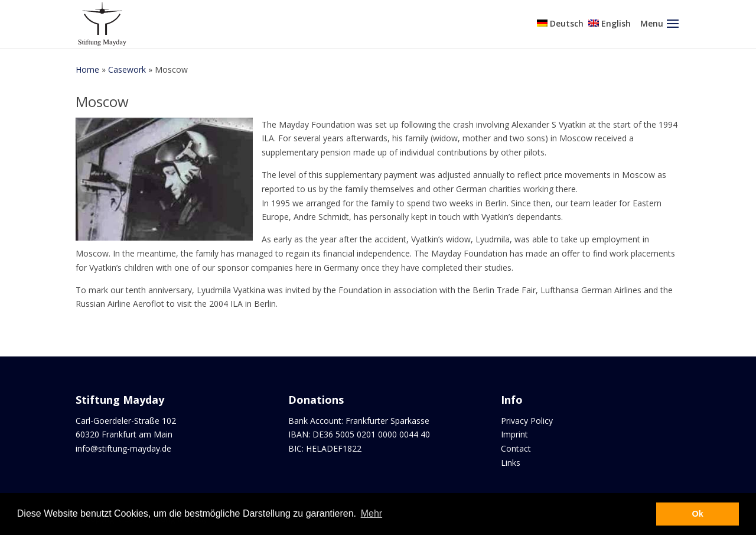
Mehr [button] (372, 513)
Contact (516, 448)
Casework (127, 69)
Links (511, 463)
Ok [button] (698, 514)
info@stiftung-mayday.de (123, 448)
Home (87, 69)
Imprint (514, 434)
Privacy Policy (527, 421)
